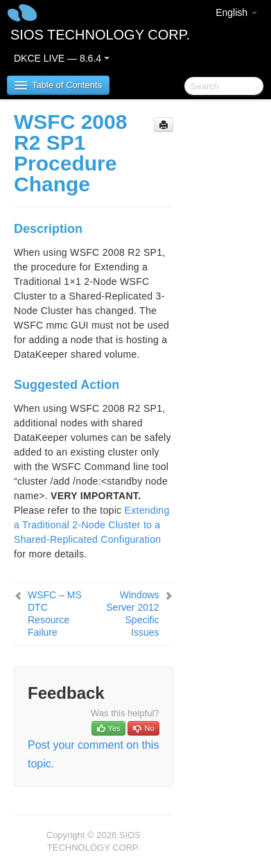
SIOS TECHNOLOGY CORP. (100, 35)
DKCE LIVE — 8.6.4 (62, 58)
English (236, 12)
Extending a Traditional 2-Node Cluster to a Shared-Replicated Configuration (92, 525)
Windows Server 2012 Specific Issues (132, 614)
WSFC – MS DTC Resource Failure (55, 614)
